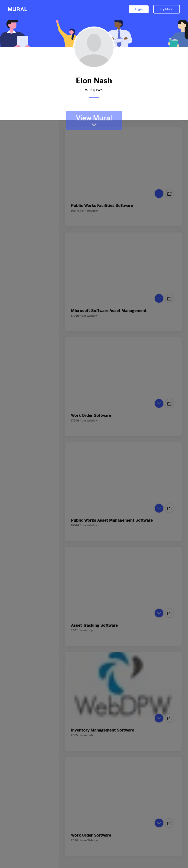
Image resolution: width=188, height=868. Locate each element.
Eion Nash (94, 81)
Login (139, 9)
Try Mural (167, 9)
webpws (94, 90)
